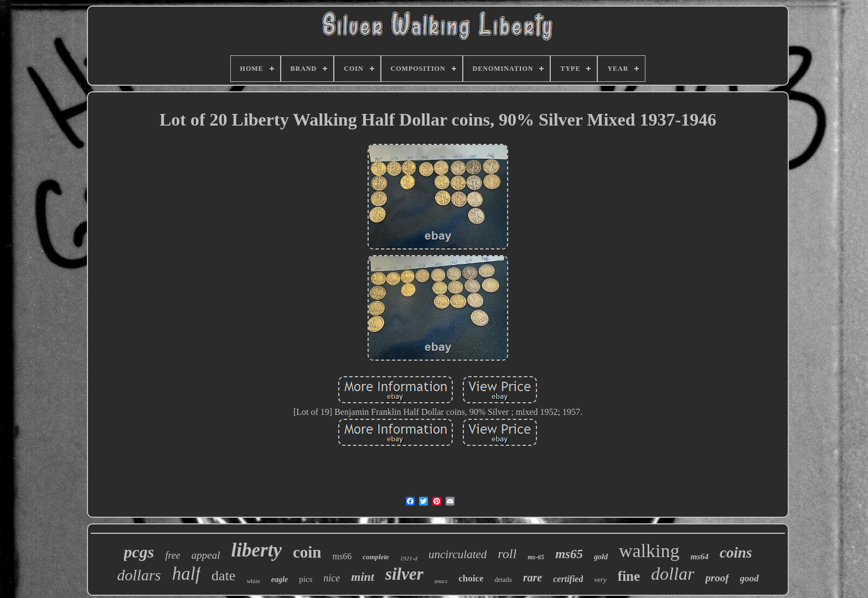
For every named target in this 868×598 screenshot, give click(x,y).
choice (471, 578)
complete (376, 557)
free (173, 555)
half (186, 574)
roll (507, 554)
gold (601, 557)
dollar (673, 574)
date (223, 576)
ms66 (342, 556)
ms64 (699, 557)
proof (717, 578)
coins (736, 553)
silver (404, 574)
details (503, 580)
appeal (206, 555)
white (253, 581)
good (750, 578)
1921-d (409, 558)
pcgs (139, 552)
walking (649, 551)
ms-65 (536, 557)
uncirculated (458, 554)
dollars (139, 575)
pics (306, 579)
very (600, 579)
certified (568, 579)
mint (363, 577)
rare (533, 578)
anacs (441, 581)
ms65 (569, 554)
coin (307, 552)
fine (629, 576)
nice (332, 578)
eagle (280, 579)
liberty (257, 550)
